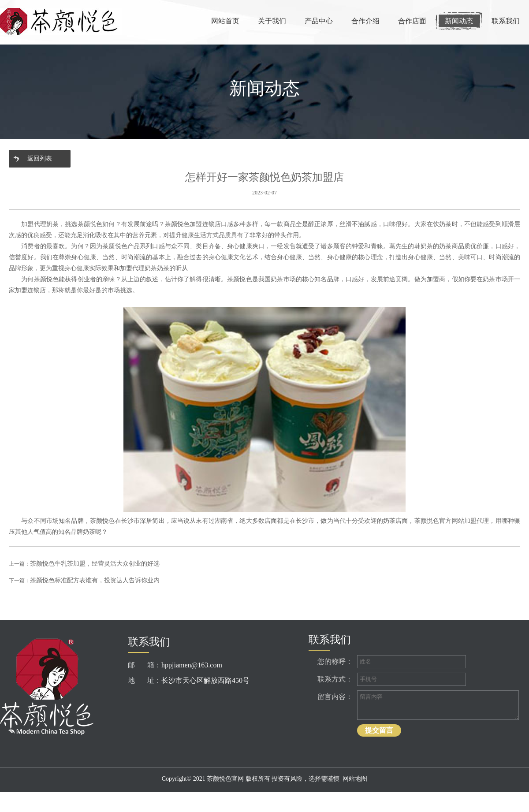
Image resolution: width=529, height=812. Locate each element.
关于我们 (272, 21)
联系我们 (506, 21)
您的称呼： (335, 661)
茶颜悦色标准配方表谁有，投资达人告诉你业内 (95, 580)
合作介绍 (365, 21)
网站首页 (225, 21)
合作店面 (412, 21)
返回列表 (40, 158)
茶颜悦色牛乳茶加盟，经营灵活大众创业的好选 (95, 564)
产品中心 (319, 21)
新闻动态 (459, 21)
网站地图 (355, 779)
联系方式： (335, 679)
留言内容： (335, 697)
